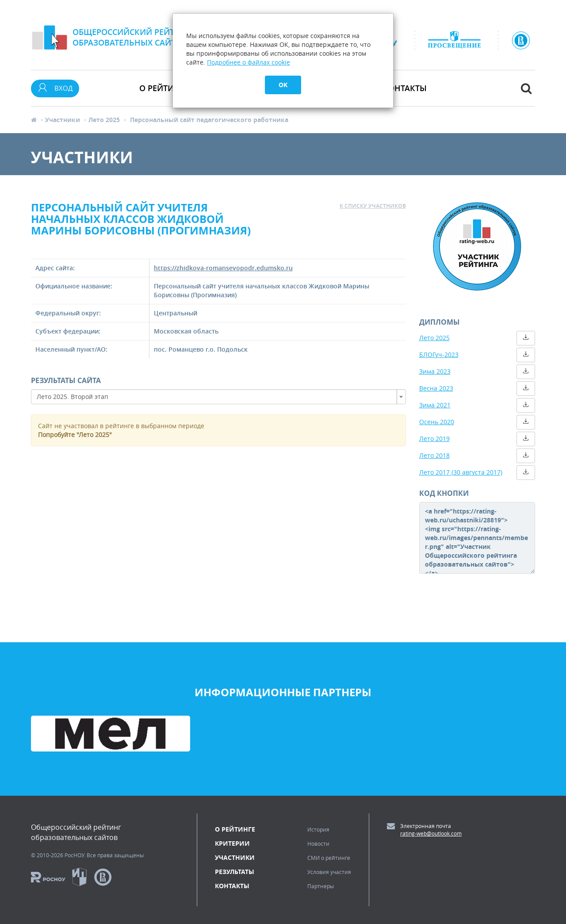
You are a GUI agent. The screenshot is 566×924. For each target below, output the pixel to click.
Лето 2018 (434, 455)
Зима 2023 (435, 371)
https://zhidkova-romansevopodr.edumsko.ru (223, 268)
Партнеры (321, 886)
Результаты (235, 872)
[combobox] (218, 397)
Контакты (405, 88)
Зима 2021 (435, 405)
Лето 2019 (434, 439)
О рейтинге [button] (164, 88)
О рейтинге (235, 829)
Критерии (232, 843)
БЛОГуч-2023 (439, 355)
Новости (318, 843)
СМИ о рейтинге (329, 858)
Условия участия (329, 872)
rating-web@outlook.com (431, 833)
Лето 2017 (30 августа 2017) (461, 472)
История (318, 829)
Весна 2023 (436, 388)
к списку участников (373, 206)
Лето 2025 (104, 120)
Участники (63, 120)
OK (283, 85)
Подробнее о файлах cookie (249, 62)
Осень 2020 (437, 422)
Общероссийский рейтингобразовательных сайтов (132, 37)
